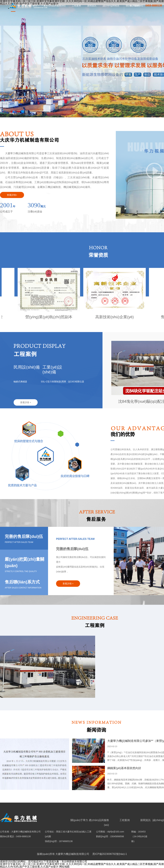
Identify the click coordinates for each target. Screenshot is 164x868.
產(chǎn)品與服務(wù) (55, 6)
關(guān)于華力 (79, 820)
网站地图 (64, 867)
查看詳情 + (26, 402)
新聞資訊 (92, 6)
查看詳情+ (12, 195)
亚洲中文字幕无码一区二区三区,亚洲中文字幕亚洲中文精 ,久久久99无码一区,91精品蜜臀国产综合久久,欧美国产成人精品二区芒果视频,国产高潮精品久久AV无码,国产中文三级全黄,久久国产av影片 (82, 865)
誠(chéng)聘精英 (111, 6)
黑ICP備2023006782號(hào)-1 (109, 854)
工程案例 (76, 6)
